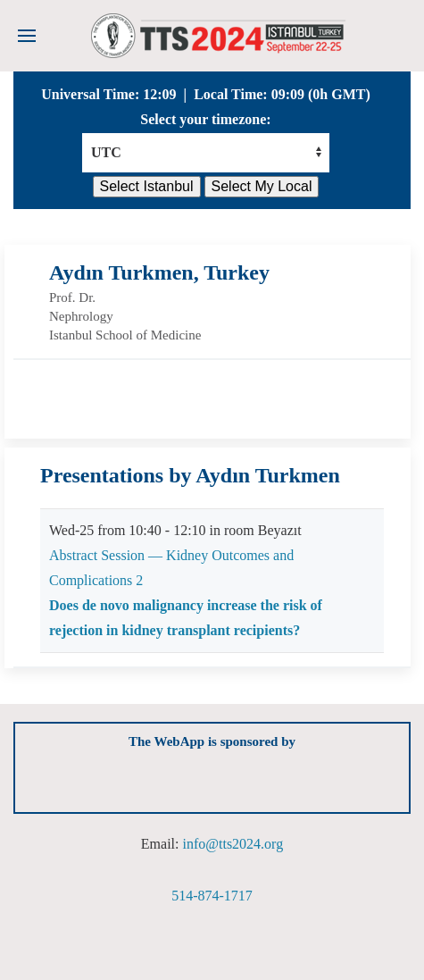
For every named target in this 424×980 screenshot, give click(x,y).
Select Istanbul (147, 186)
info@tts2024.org (233, 844)
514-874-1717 (212, 896)
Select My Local (262, 186)
